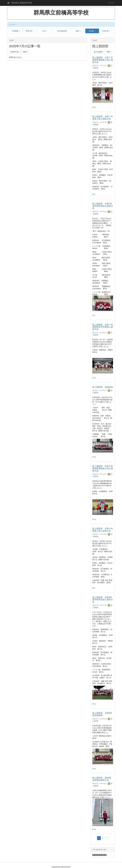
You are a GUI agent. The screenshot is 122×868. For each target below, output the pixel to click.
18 (94, 457)
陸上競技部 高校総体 (103, 387)
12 (94, 378)
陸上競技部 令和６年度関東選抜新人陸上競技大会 (103, 468)
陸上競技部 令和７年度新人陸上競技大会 (103, 118)
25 (94, 704)
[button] (16, 31)
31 (94, 769)
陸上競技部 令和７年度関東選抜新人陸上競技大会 (103, 60)
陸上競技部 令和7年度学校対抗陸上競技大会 (103, 206)
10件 (25, 52)
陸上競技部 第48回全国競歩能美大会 (102, 779)
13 (94, 519)
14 (94, 107)
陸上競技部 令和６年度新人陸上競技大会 (103, 530)
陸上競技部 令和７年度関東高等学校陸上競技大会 (103, 327)
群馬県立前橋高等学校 (22, 3)
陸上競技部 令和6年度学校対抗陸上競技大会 (103, 600)
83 (94, 829)
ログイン (112, 3)
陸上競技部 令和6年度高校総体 (102, 714)
